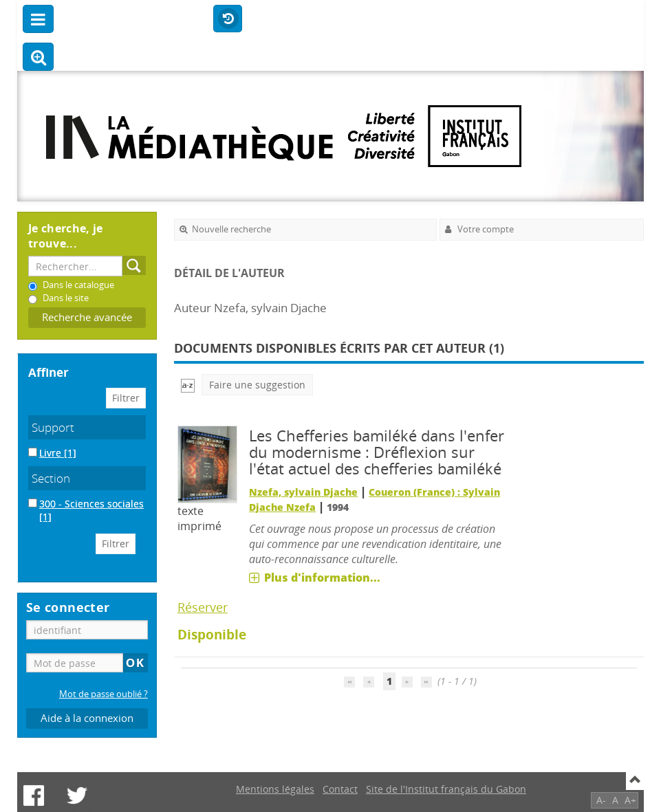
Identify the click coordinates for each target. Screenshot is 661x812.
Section (51, 478)
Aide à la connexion (87, 718)
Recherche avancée (87, 317)
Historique (228, 19)
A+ (630, 800)
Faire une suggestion (257, 385)
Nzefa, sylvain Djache (303, 492)
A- (601, 800)
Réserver (203, 607)
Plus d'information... (322, 578)
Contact (340, 789)
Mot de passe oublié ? (104, 694)
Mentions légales (275, 789)
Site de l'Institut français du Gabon (446, 789)
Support (53, 427)
